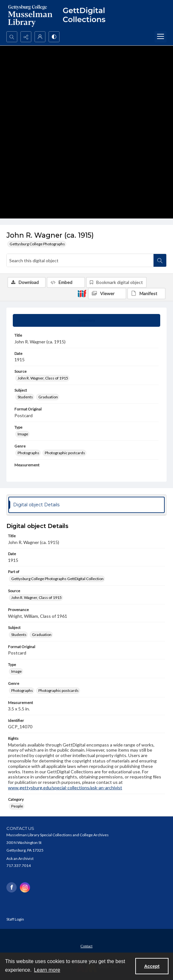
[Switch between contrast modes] (54, 37)
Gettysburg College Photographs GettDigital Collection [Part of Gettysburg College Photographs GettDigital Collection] (57, 579)
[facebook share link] (12, 887)
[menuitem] (86, 946)
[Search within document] (160, 260)
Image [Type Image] (23, 434)
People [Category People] (17, 806)
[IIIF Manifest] (146, 294)
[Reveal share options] (26, 37)
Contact (86, 946)
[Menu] (161, 37)
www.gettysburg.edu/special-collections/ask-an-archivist (65, 788)
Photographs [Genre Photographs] (28, 453)
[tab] (86, 320)
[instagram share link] (25, 887)
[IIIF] (82, 293)
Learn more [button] (47, 970)
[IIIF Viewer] (107, 294)
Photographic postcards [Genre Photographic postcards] (65, 453)
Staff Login (15, 919)
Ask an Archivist (20, 858)
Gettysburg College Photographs (37, 244)
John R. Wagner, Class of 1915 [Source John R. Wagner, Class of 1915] (43, 378)
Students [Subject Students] (25, 397)
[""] (86, 16)
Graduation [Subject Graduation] (48, 397)
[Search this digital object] (80, 260)
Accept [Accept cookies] (152, 966)
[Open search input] (12, 37)
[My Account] (40, 37)
